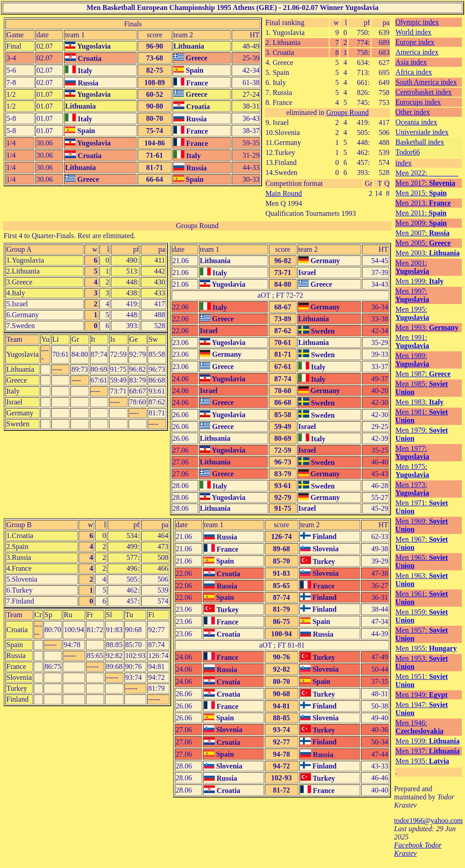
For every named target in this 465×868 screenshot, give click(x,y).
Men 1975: (412, 471)
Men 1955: (426, 648)
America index (417, 52)
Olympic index (417, 22)
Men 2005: (423, 243)
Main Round (283, 193)
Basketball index (420, 142)
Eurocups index (418, 102)
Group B (19, 525)
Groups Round (347, 112)
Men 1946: (420, 727)
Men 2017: (425, 183)
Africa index (414, 72)
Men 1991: (412, 342)
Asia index (411, 62)
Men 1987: (423, 374)
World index (413, 32)
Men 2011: (421, 213)
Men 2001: (412, 267)
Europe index (415, 42)
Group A (19, 249)
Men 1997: (412, 295)
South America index (426, 82)
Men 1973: (412, 489)
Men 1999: (420, 281)
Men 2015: (421, 193)
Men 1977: (412, 452)
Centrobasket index (424, 92)
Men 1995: (412, 313)
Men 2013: (423, 203)
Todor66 (408, 152)
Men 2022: (427, 173)
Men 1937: (428, 751)
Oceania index (416, 122)
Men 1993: (427, 327)
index (404, 163)
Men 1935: (422, 761)
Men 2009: (421, 223)
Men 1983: (420, 402)
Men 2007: (423, 233)
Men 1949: (422, 695)
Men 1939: (428, 741)
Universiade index (422, 132)
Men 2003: (428, 253)
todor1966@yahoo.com (428, 821)
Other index (413, 112)
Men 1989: (412, 360)
